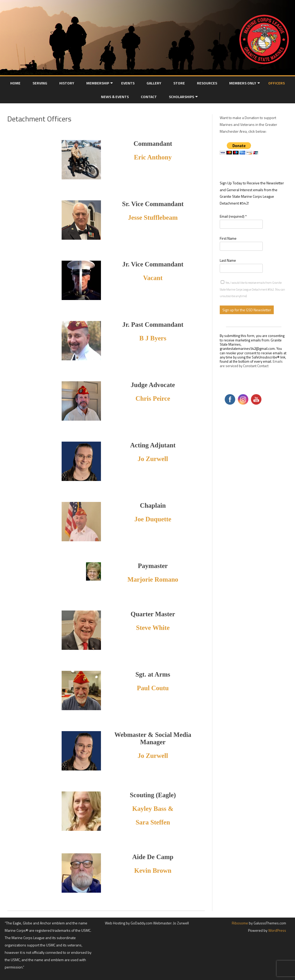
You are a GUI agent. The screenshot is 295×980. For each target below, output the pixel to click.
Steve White (153, 628)
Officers (277, 83)
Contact (149, 97)
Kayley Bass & (153, 809)
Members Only (243, 83)
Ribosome (240, 923)
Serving (40, 83)
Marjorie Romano (153, 579)
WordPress (277, 930)
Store (179, 83)
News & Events (115, 97)
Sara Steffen (153, 822)
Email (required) (233, 216)
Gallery (154, 83)
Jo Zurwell (153, 756)
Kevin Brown (153, 871)
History (67, 83)
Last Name (228, 260)
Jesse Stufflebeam (153, 218)
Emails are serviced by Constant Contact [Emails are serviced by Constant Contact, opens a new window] (251, 363)
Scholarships (181, 97)
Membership (98, 83)
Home (15, 83)
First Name (228, 238)
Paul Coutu (153, 688)
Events (128, 83)
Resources (207, 83)
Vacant (153, 278)
